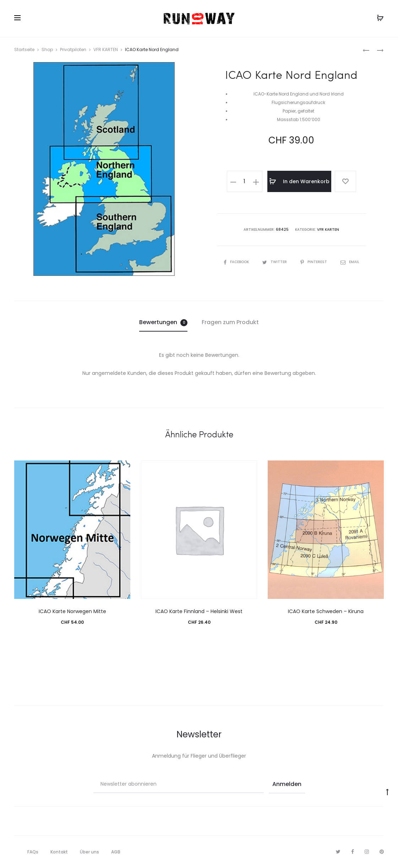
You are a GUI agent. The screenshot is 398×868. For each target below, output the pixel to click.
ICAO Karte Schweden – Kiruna (326, 611)
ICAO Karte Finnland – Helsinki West (199, 611)
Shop (47, 50)
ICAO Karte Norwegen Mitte (72, 611)
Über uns (89, 852)
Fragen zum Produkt (230, 322)
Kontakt (59, 852)
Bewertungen (163, 322)
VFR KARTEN (106, 50)
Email (350, 262)
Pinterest (314, 262)
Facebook (237, 262)
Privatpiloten (73, 50)
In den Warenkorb (299, 181)
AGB (116, 852)
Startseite (24, 50)
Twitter (275, 262)
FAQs (33, 852)
